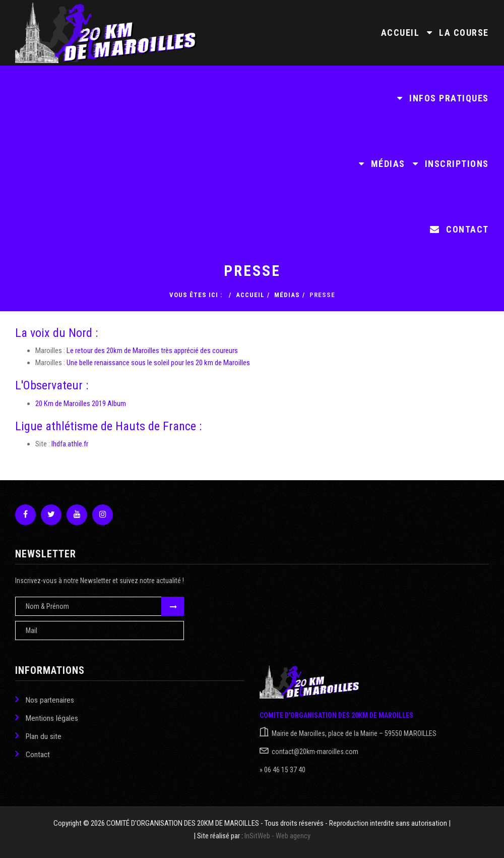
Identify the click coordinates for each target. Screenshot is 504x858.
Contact (459, 229)
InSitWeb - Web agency (277, 836)
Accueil (400, 33)
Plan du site (38, 736)
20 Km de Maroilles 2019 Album (81, 404)
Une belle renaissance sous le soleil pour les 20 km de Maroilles (158, 363)
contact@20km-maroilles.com (315, 752)
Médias (382, 164)
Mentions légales (47, 718)
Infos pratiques (443, 98)
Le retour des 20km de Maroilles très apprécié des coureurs (152, 351)
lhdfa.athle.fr (70, 444)
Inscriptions (451, 164)
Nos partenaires (45, 699)
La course (458, 33)
